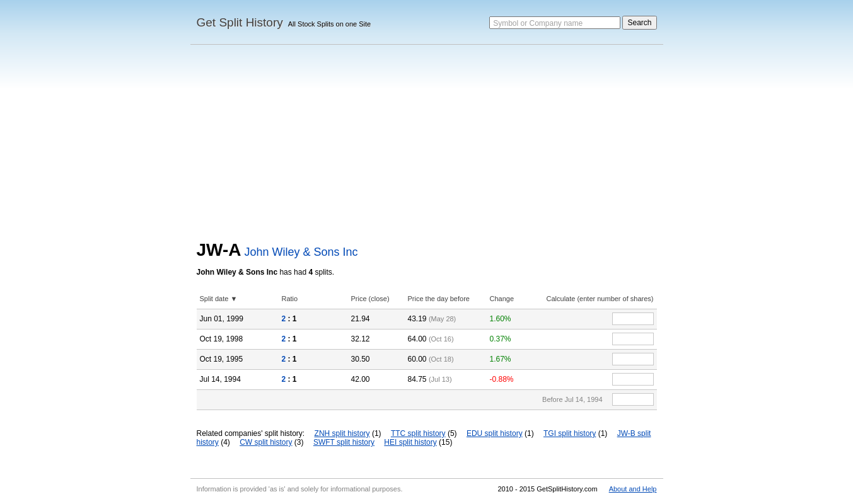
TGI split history (570, 433)
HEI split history (410, 442)
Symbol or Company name (538, 23)
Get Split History (240, 22)
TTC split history (418, 433)
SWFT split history (344, 442)
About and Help (633, 489)
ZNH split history (342, 433)
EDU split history (495, 433)
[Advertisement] (427, 146)
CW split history (266, 442)
